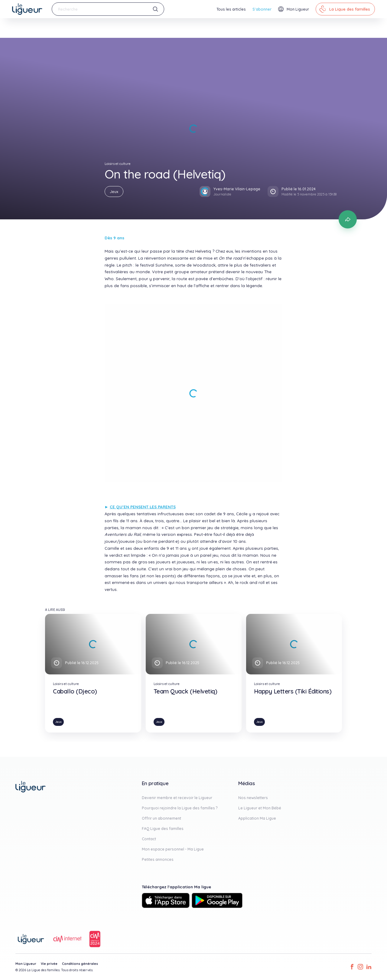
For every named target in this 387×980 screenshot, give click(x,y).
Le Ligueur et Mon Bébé (260, 808)
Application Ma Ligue (257, 818)
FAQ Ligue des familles (163, 828)
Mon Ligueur (26, 964)
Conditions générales (80, 964)
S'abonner (262, 9)
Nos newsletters (253, 798)
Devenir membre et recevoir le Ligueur (177, 798)
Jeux (114, 192)
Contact (149, 839)
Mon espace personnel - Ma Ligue (173, 849)
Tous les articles (231, 9)
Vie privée (49, 964)
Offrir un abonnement (161, 818)
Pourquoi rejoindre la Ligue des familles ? (180, 808)
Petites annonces (158, 859)
